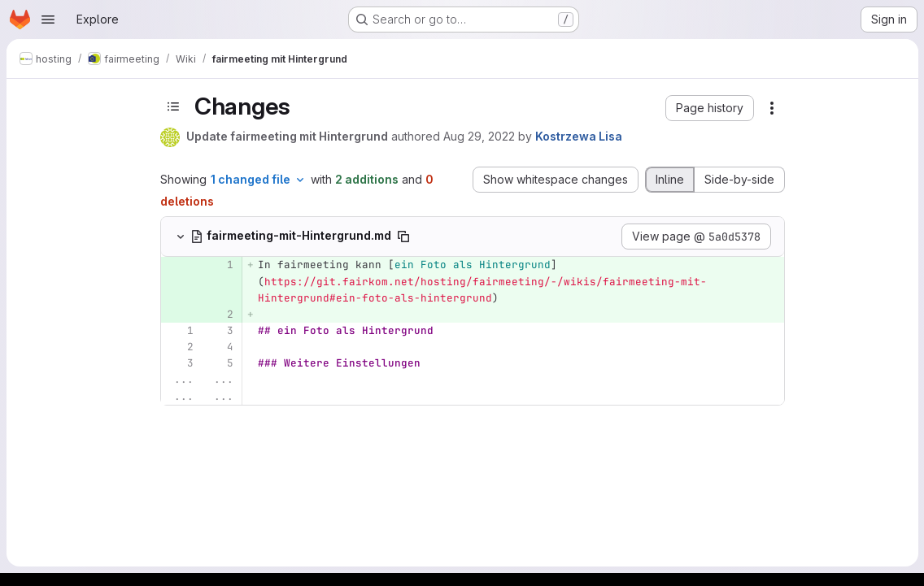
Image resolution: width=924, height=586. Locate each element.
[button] (710, 108)
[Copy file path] (403, 237)
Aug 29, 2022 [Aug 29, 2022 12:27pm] (479, 136)
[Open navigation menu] (48, 20)
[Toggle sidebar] (173, 106)
